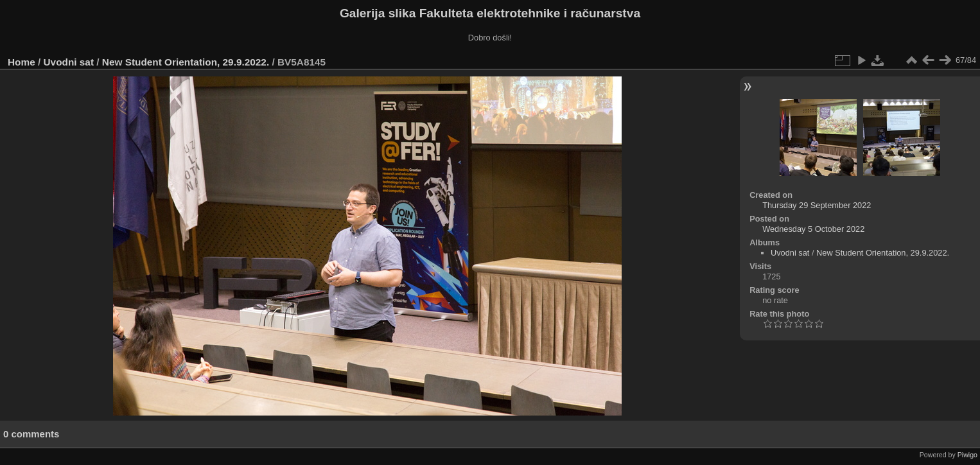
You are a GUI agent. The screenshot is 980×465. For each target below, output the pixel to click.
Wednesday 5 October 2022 (813, 229)
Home (22, 62)
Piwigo (967, 455)
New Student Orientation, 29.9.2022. (186, 62)
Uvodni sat (69, 62)
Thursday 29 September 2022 (817, 205)
